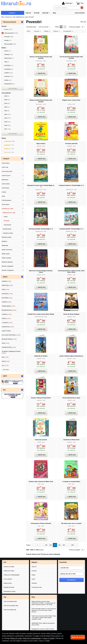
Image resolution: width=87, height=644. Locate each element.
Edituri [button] (5, 277)
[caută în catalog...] (67, 8)
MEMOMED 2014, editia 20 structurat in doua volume (43, 624)
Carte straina (6, 163)
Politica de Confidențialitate (12, 575)
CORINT (70, 400)
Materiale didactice (7, 262)
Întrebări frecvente (9, 587)
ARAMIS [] (6, 281)
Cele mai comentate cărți (11, 605)
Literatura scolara (8, 233)
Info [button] (5, 562)
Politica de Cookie (9, 571)
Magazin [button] (34, 562)
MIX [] (5, 357)
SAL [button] (4, 390)
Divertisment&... (7, 229)
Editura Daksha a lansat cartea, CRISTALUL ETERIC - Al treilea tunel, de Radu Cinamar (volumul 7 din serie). (43, 603)
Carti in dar (5, 167)
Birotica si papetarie (8, 266)
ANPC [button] (5, 376)
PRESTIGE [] (7, 285)
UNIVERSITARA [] (9, 347)
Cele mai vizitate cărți (10, 610)
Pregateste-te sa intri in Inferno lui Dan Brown (43, 630)
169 (63, 545)
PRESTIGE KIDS (39, 317)
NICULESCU (39, 61)
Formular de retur (37, 587)
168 (58, 545)
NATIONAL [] (7, 294)
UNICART (70, 146)
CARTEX (39, 275)
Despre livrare (8, 583)
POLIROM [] (7, 298)
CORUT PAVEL (6, 331)
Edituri (33, 575)
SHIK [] (5, 343)
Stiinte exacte (6, 254)
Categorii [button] (6, 159)
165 (46, 545)
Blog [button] (33, 597)
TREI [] (5, 290)
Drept (3, 196)
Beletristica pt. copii (9, 213)
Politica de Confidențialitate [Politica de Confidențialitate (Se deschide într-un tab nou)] (32, 638)
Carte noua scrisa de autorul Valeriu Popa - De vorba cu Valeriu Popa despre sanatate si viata (44, 617)
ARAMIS (9, 54)
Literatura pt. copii (8, 209)
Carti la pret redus (7, 171)
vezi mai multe (13, 88)
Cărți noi (34, 567)
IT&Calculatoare (6, 200)
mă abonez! (72, 580)
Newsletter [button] (63, 562)
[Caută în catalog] (82, 8)
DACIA (8, 51)
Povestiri (7, 221)
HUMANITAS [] (8, 327)
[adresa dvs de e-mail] (71, 574)
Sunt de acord (78, 637)
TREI (7, 62)
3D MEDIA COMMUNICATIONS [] (11, 352)
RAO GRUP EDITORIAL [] (11, 335)
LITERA (70, 104)
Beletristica (5, 180)
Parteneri (34, 583)
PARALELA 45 (39, 190)
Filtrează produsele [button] (9, 22)
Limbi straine (6, 204)
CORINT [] (6, 302)
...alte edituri (5, 370)
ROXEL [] (6, 318)
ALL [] (5, 365)
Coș (80, 3)
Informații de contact (10, 591)
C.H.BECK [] (7, 323)
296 (71, 545)
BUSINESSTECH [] (9, 310)
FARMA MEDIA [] (8, 306)
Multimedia (5, 245)
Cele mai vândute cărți (10, 601)
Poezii (6, 217)
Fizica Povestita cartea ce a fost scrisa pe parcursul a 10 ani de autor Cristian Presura (44, 610)
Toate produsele (11, 33)
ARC (39, 484)
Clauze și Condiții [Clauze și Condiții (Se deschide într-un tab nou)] (49, 638)
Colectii (4, 192)
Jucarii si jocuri (6, 175)
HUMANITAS (9, 84)
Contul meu (67, 3)
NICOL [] (5, 361)
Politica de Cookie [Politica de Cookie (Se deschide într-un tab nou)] (16, 638)
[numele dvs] (71, 568)
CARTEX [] (7, 314)
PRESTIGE (9, 58)
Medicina (4, 241)
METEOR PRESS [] (9, 339)
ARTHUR (39, 146)
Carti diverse (5, 188)
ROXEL (8, 80)
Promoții (34, 571)
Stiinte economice (7, 250)
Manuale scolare (7, 237)
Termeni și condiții (9, 567)
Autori (33, 579)
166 (50, 545)
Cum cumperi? (8, 579)
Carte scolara (6, 184)
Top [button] (5, 597)
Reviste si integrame (8, 270)
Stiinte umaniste (6, 258)
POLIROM (9, 69)
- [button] (22, 22)
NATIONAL (9, 65)
